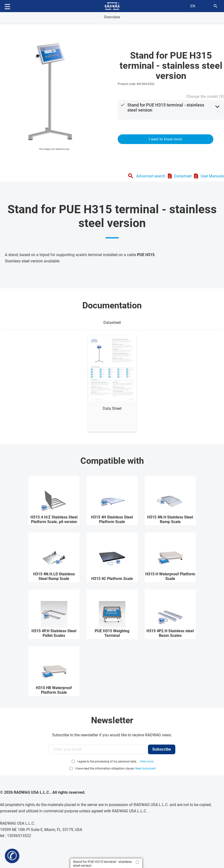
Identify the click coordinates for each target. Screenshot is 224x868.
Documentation (112, 305)
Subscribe (162, 749)
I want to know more (166, 139)
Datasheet (183, 176)
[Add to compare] (137, 862)
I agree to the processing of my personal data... (108, 761)
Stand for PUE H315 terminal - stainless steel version (166, 107)
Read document (145, 769)
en (193, 6)
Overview (112, 17)
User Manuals (212, 176)
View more (147, 761)
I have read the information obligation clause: (115, 769)
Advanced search (151, 176)
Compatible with (112, 461)
